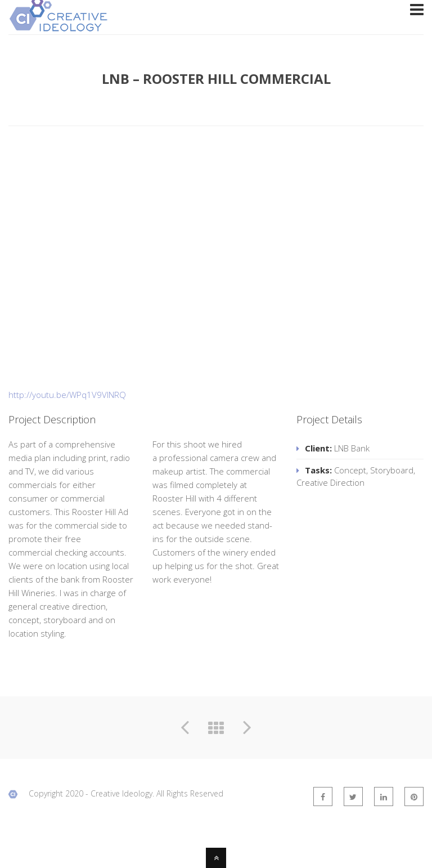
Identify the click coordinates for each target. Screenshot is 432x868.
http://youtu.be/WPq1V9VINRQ (67, 395)
